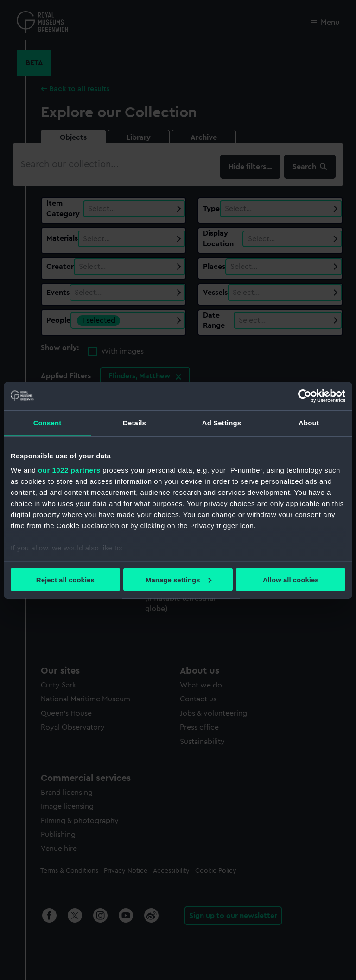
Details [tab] (134, 422)
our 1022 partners (69, 470)
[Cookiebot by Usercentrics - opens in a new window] (305, 396)
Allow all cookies (291, 579)
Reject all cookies (65, 579)
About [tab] (309, 422)
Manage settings (178, 579)
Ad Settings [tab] (222, 422)
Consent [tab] (48, 422)
